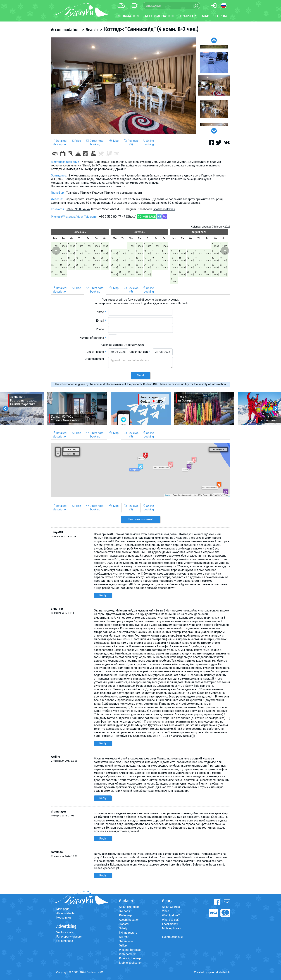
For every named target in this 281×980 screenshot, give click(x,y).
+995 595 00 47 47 (78, 209)
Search (92, 30)
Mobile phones (171, 928)
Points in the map (130, 958)
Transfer (124, 924)
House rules (64, 918)
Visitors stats (65, 932)
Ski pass (124, 911)
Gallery (123, 946)
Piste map (125, 915)
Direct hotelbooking (95, 143)
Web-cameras (128, 954)
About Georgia (171, 907)
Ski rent (124, 937)
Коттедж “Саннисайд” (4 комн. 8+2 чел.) (151, 29)
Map (206, 16)
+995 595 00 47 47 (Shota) (118, 217)
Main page (63, 909)
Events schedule (172, 937)
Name (101, 312)
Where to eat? (171, 920)
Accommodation (65, 30)
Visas (166, 911)
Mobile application (131, 963)
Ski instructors (128, 933)
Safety (123, 928)
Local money (170, 924)
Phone (101, 329)
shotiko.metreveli (164, 209)
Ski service (126, 941)
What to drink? (171, 915)
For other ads (65, 941)
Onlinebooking (149, 143)
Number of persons (93, 338)
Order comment (95, 359)
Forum (221, 16)
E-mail (101, 321)
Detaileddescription (60, 143)
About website (65, 913)
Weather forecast (130, 950)
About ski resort (129, 907)
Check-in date (96, 352)
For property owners (69, 937)
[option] (123, 86)
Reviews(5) (131, 143)
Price (77, 141)
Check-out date (140, 352)
